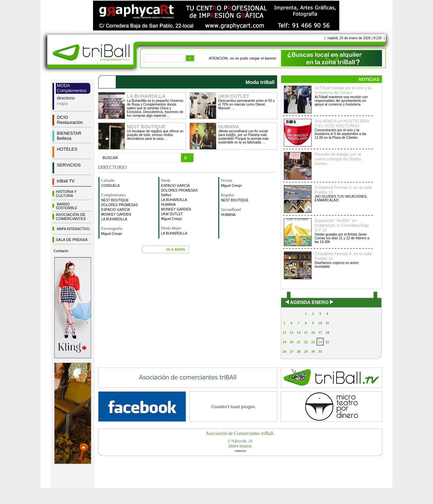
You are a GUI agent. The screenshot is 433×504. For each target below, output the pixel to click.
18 (327, 332)
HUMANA (168, 205)
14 (299, 332)
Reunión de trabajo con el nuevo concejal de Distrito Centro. (338, 159)
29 (306, 351)
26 (284, 351)
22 (306, 342)
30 (313, 351)
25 (327, 342)
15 (306, 332)
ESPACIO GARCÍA (116, 210)
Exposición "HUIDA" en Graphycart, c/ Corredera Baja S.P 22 (342, 225)
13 (291, 332)
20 (291, 342)
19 (284, 342)
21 (299, 342)
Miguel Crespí (112, 234)
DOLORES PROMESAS (119, 205)
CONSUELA (110, 186)
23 (313, 342)
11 (327, 323)
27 (291, 351)
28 (299, 351)
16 (313, 332)
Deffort (166, 195)
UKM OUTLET (172, 214)
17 (320, 332)
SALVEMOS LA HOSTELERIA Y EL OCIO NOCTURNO (342, 124)
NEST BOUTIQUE (115, 200)
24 (320, 342)
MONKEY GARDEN (116, 214)
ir (186, 158)
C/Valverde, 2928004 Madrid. (240, 444)
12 (284, 332)
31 (320, 351)
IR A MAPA (176, 249)
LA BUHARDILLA (114, 219)
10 (320, 323)
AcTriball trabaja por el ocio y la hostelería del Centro (343, 90)
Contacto (61, 251)
